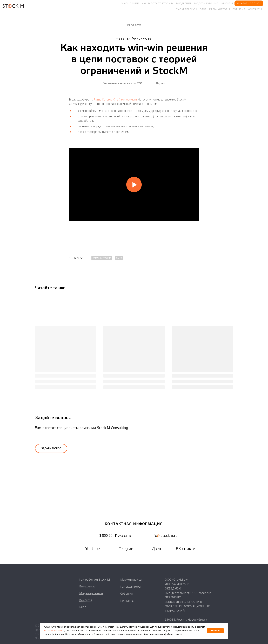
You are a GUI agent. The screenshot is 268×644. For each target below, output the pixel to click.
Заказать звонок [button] (249, 3)
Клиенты (227, 3)
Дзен (156, 549)
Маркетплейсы (186, 9)
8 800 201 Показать (115, 535)
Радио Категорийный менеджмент (115, 99)
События (239, 9)
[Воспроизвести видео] (134, 185)
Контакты (255, 9)
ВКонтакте (185, 549)
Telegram (126, 549)
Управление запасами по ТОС (123, 83)
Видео (160, 83)
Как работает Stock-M (158, 3)
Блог (203, 9)
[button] (51, 448)
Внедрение (184, 3)
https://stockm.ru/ (54, 631)
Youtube (93, 549)
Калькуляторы (219, 9)
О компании (130, 3)
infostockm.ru (164, 536)
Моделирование (206, 3)
